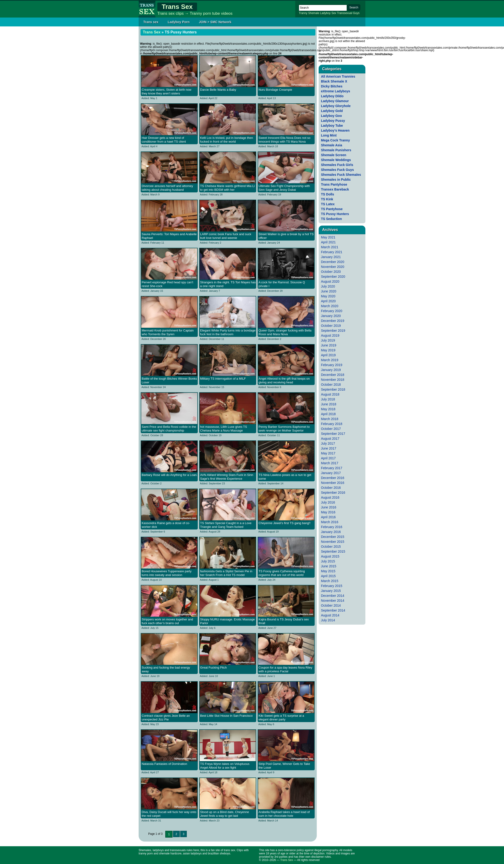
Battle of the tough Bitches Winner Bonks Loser (169, 380)
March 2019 (330, 360)
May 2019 (328, 350)
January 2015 (331, 591)
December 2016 (333, 478)
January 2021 (331, 257)
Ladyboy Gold (332, 111)
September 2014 (333, 610)
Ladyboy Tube (332, 126)
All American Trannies (338, 76)
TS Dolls (328, 194)
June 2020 (329, 291)
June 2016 (329, 507)
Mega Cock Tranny (335, 140)
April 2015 (328, 576)
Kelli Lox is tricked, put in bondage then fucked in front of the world (227, 140)
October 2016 (331, 488)
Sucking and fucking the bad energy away (166, 669)
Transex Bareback (335, 189)
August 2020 (330, 281)
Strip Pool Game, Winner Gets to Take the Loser (284, 766)
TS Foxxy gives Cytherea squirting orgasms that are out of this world (282, 573)
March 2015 (330, 581)
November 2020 (333, 267)
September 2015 (333, 551)
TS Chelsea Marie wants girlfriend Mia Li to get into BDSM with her (227, 188)
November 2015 (333, 542)
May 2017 (328, 453)
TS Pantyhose (332, 209)
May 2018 (328, 409)
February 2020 (332, 311)
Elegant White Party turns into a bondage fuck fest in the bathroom (228, 332)
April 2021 (328, 242)
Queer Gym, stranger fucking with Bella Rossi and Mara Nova (285, 332)
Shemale (314, 13)
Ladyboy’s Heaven (335, 130)
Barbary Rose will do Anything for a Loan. (169, 475)
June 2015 (329, 566)
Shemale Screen (334, 155)
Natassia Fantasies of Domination (164, 764)
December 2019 (333, 321)
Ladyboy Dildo (332, 96)
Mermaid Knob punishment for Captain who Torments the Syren (168, 332)
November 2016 (333, 483)
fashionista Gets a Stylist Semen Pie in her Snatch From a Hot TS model (226, 573)
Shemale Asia (332, 145)
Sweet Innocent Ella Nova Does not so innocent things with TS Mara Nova (284, 140)
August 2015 (330, 556)
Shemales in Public (336, 180)
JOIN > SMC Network (215, 22)
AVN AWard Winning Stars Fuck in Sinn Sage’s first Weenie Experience (227, 477)
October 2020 (331, 272)
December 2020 (333, 262)
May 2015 (328, 571)
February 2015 (332, 586)
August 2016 (330, 497)
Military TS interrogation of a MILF (223, 379)
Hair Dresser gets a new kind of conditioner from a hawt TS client (164, 140)
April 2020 (328, 301)
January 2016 (331, 532)
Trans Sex (177, 7)
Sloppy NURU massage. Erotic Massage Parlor (227, 621)
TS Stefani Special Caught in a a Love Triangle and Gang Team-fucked (226, 525)
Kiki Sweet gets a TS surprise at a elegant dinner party (281, 718)
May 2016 (328, 512)
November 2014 (333, 601)
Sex (334, 13)
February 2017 (332, 468)
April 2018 (328, 414)
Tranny (303, 13)
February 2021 (332, 252)
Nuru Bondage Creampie (275, 90)
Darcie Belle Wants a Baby (218, 90)
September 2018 (333, 389)
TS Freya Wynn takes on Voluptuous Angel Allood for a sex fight (225, 766)
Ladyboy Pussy (333, 121)
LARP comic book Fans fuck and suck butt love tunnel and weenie (226, 236)
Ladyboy (325, 13)
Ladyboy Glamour (335, 101)
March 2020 (330, 306)
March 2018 (330, 419)
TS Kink (327, 199)
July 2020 (328, 286)
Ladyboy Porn (179, 22)
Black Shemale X (334, 81)
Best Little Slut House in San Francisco (226, 716)
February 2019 (332, 365)
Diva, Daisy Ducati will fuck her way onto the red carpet (169, 814)
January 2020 (331, 316)
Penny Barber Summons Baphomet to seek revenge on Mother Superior (284, 429)
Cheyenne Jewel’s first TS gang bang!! (284, 523)
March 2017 (330, 463)
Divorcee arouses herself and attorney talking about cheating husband (167, 188)
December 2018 (333, 375)
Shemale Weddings (336, 160)
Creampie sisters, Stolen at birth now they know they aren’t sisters (166, 92)
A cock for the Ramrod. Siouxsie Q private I (282, 284)
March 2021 (330, 247)
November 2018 (333, 380)
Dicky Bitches (332, 86)
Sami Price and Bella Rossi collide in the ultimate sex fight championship (169, 429)
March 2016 (330, 522)
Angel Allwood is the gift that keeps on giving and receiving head (284, 380)
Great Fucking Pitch (213, 668)
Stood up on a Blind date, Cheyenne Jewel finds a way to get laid (225, 814)
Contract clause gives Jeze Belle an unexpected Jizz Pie (166, 718)
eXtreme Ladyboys (336, 91)
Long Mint (329, 135)
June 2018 (329, 404)
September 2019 (333, 331)
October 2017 (331, 429)
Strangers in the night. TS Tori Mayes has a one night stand (228, 284)
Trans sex (151, 22)
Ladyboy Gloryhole (336, 106)
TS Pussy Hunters (335, 214)
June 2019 (329, 345)
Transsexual (345, 13)
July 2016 (328, 502)
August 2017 (330, 439)
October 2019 (331, 326)
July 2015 (328, 561)
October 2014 (331, 605)
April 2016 (328, 517)
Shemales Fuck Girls (337, 165)
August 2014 (330, 615)
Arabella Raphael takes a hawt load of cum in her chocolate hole (284, 814)
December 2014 (333, 596)
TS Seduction (331, 219)
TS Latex (328, 204)
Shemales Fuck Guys (337, 170)
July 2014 (328, 620)
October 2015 (331, 547)
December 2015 (333, 537)
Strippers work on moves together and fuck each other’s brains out (167, 621)
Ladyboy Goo (331, 116)
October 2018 (331, 385)
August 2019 (330, 335)
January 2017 (331, 473)
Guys (356, 13)
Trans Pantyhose (334, 184)
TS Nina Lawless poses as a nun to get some (285, 477)
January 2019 (331, 370)
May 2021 (328, 237)
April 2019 (328, 355)
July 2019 (328, 340)
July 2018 (328, 399)
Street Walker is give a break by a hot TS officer (286, 236)
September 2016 (333, 493)
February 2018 (332, 424)
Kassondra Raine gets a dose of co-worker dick (166, 525)
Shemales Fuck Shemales (341, 175)
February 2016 (332, 527)
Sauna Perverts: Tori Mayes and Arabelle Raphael (169, 236)
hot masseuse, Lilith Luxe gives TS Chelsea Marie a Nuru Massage (224, 429)
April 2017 (328, 458)
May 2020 (328, 296)
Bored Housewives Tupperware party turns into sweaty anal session (167, 573)
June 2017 (329, 448)
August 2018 (330, 394)
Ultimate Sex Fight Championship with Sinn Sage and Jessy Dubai (284, 188)
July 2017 (328, 443)
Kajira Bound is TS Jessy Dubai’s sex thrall (284, 621)
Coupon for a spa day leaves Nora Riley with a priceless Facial (285, 669)
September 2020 (333, 277)
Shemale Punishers (336, 150)
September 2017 (333, 434)
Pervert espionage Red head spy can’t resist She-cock (167, 284)
